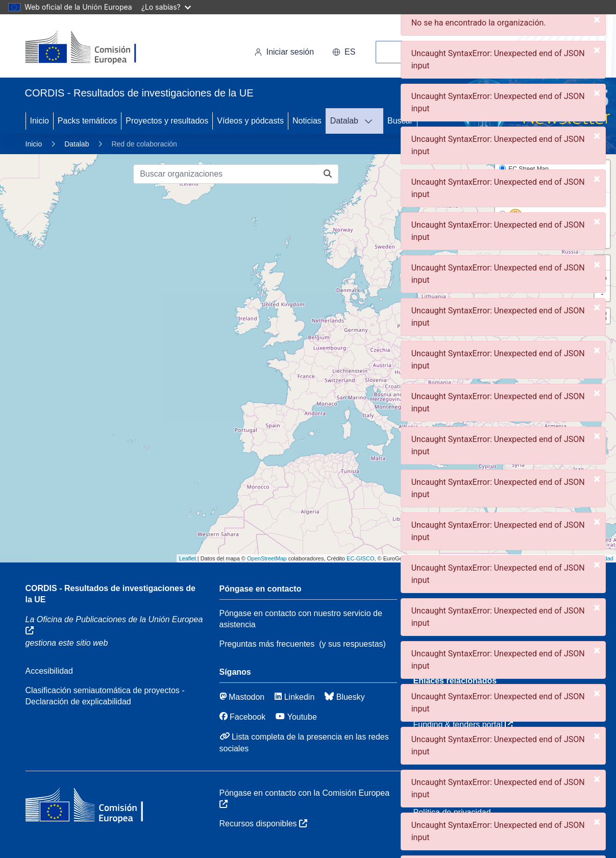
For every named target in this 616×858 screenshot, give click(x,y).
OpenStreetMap (267, 558)
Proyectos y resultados (167, 121)
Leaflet (188, 558)
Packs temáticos (87, 121)
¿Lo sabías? (166, 7)
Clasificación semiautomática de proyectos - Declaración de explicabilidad (105, 696)
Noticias (307, 121)
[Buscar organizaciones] (226, 174)
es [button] (344, 52)
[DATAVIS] (372, 121)
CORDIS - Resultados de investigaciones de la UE (110, 594)
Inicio (40, 121)
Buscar (400, 121)
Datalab (344, 121)
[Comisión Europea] (95, 48)
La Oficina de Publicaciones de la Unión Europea (114, 625)
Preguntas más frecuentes (267, 644)
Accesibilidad (49, 671)
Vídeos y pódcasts (250, 121)
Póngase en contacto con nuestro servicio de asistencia (301, 619)
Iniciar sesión (284, 52)
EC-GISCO (360, 558)
